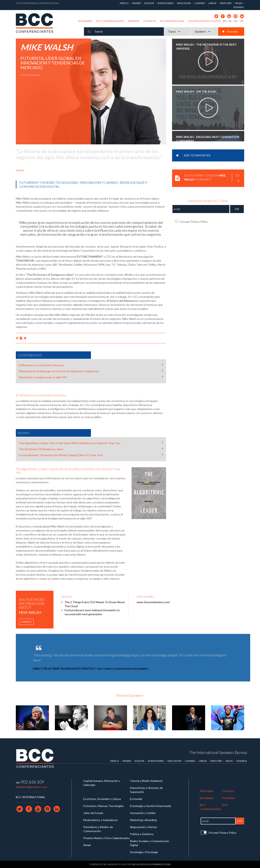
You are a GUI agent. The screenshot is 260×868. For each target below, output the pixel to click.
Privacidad (228, 798)
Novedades (85, 21)
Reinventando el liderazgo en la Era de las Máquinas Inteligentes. (91, 371)
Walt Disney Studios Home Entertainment (123, 669)
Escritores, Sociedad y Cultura (102, 799)
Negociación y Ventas (144, 827)
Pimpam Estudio (162, 864)
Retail (87, 845)
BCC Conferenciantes (110, 21)
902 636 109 (32, 782)
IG (105, 864)
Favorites (230, 32)
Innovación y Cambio (99, 182)
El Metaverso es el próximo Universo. (91, 365)
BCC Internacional (172, 21)
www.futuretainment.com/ (153, 602)
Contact (26, 622)
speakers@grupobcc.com (32, 787)
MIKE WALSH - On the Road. (196, 91)
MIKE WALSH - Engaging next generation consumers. (208, 139)
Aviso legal (206, 791)
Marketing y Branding (143, 820)
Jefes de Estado (93, 813)
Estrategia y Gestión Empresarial (150, 806)
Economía (136, 799)
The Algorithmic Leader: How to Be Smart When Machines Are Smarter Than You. (91, 443)
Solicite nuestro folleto (204, 21)
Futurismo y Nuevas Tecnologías (49, 182)
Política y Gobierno (142, 834)
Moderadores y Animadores (101, 820)
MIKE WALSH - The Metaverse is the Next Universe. (206, 46)
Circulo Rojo (139, 864)
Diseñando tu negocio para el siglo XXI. (91, 377)
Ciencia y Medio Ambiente (146, 781)
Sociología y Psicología (144, 852)
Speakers (134, 21)
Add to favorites (193, 155)
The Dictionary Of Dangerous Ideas (91, 449)
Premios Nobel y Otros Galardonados (107, 838)
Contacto (150, 21)
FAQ (225, 805)
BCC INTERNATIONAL (31, 797)
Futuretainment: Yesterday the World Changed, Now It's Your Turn (91, 455)
